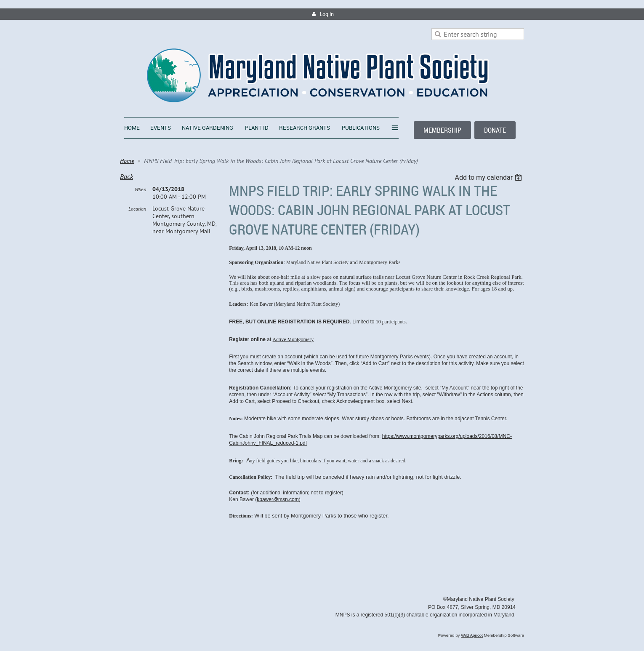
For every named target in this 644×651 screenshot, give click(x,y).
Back (126, 176)
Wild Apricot (472, 635)
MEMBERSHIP (442, 130)
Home (127, 161)
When (140, 189)
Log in (327, 14)
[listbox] (489, 177)
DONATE (495, 130)
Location (137, 209)
